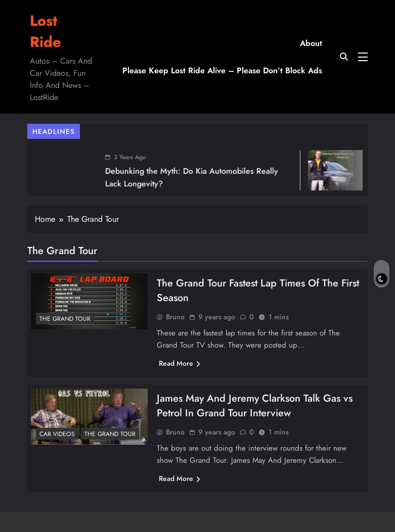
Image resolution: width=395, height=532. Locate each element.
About (311, 43)
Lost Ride (46, 31)
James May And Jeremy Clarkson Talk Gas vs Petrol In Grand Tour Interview (255, 406)
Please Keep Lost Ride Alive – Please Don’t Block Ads (222, 70)
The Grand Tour (65, 319)
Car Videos (57, 434)
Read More (180, 363)
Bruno (175, 317)
